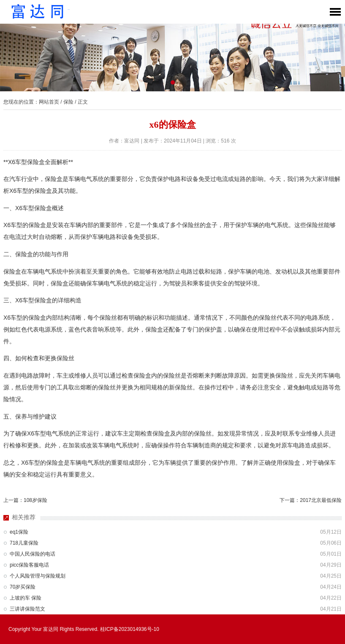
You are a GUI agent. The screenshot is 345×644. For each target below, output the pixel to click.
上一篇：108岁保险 (25, 500)
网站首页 (49, 102)
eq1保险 (19, 532)
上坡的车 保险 (26, 598)
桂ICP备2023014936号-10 (130, 629)
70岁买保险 (23, 587)
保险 (68, 102)
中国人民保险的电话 (33, 554)
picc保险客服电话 (29, 565)
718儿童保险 (24, 543)
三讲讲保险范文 (27, 609)
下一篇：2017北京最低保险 (311, 500)
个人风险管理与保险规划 (38, 576)
